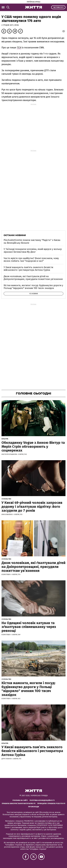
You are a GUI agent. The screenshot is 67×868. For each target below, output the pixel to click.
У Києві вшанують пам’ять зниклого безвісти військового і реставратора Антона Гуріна (28, 269)
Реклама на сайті (20, 800)
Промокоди (34, 807)
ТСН (19, 47)
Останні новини (15, 235)
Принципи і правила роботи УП (51, 803)
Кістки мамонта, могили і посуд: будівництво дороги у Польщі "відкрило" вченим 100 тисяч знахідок (33, 287)
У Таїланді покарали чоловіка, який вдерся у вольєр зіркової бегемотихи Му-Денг (33, 251)
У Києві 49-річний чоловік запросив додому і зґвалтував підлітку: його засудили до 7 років (32, 507)
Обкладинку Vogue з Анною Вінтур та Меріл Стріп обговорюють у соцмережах (33, 447)
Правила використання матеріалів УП (19, 803)
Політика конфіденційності (42, 800)
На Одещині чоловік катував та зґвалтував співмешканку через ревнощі (29, 627)
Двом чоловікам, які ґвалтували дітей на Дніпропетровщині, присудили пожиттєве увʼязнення (33, 278)
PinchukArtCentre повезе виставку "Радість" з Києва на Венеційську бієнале (32, 241)
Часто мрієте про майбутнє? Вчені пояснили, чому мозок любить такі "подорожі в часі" (31, 260)
